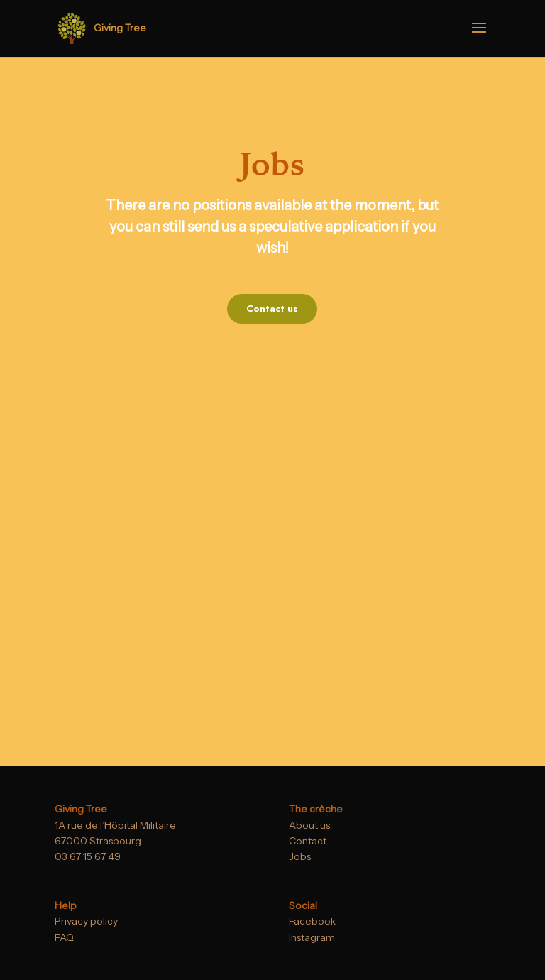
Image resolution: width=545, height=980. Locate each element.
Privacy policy (86, 921)
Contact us (272, 309)
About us (309, 825)
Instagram (312, 937)
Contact (308, 841)
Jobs (300, 856)
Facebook (312, 921)
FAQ (64, 937)
